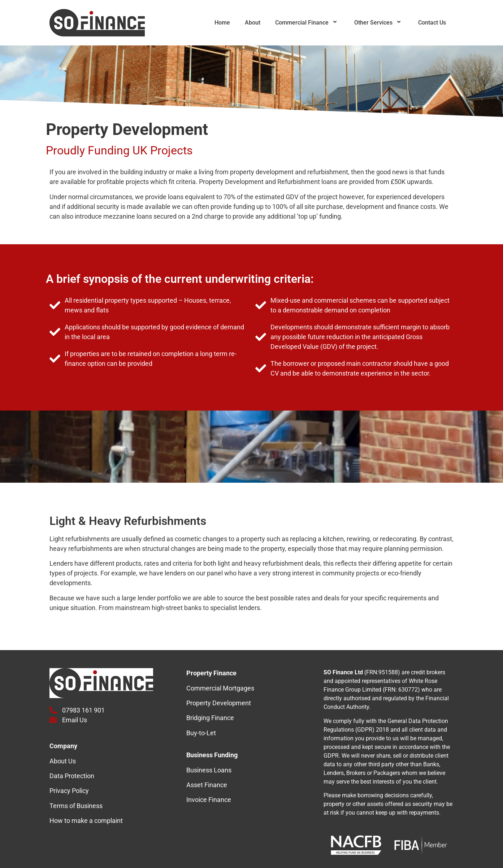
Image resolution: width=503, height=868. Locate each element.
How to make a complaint (86, 821)
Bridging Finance (210, 718)
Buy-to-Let (201, 733)
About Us (63, 761)
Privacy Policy (69, 791)
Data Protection (72, 776)
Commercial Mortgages (220, 688)
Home (222, 23)
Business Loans (209, 770)
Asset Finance (207, 785)
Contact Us (432, 23)
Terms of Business (76, 806)
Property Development (219, 703)
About (253, 23)
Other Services (379, 23)
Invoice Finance (209, 800)
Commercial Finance (307, 23)
